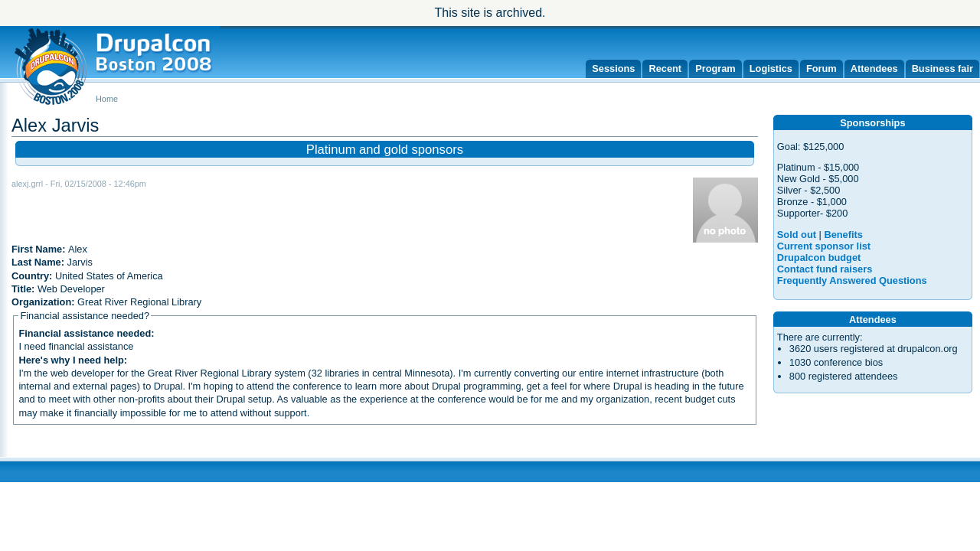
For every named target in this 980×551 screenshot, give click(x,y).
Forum (822, 68)
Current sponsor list (824, 246)
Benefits (843, 235)
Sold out (797, 235)
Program (715, 68)
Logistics (771, 68)
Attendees (874, 68)
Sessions (613, 68)
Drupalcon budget (819, 258)
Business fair (942, 68)
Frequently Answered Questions (852, 280)
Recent (665, 68)
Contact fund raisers (825, 269)
